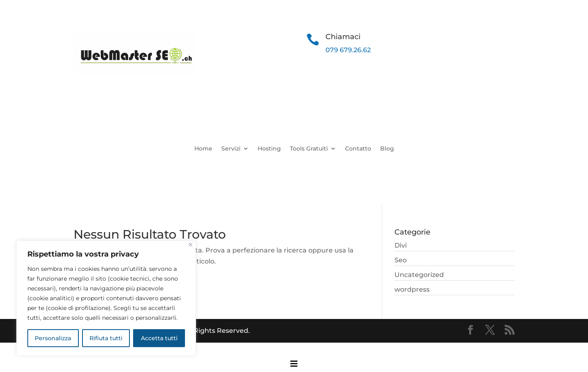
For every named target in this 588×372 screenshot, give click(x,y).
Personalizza (53, 338)
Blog (387, 149)
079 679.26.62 (348, 50)
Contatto (358, 149)
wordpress (412, 289)
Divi (401, 245)
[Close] (190, 245)
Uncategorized (419, 275)
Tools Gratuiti (309, 149)
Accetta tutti (159, 338)
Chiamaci (343, 37)
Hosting (269, 149)
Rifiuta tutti (106, 338)
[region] (106, 298)
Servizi (231, 149)
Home (203, 149)
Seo (401, 260)
